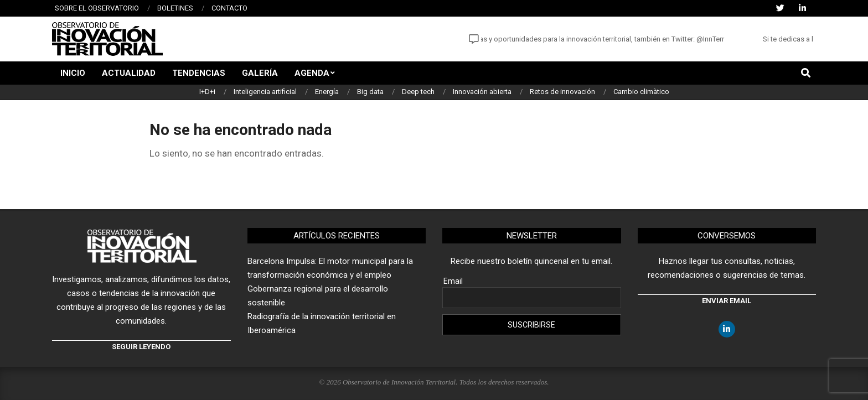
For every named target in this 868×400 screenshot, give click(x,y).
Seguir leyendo (141, 347)
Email (453, 281)
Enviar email (727, 301)
